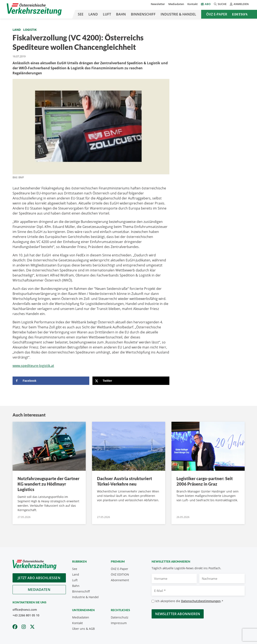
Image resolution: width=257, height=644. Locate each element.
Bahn (121, 14)
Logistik (30, 30)
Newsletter (158, 4)
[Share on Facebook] (51, 381)
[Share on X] (131, 381)
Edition (240, 14)
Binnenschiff (143, 14)
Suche (220, 4)
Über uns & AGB (83, 629)
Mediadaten (176, 4)
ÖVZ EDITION (120, 574)
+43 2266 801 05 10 (26, 615)
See (81, 14)
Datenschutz (120, 617)
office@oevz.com (25, 610)
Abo (208, 4)
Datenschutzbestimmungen (201, 601)
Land (93, 14)
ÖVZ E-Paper (217, 14)
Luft (107, 14)
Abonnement (120, 580)
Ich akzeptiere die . (189, 601)
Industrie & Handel (178, 14)
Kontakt (192, 4)
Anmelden (239, 4)
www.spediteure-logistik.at (33, 366)
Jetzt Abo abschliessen (39, 578)
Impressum (119, 623)
